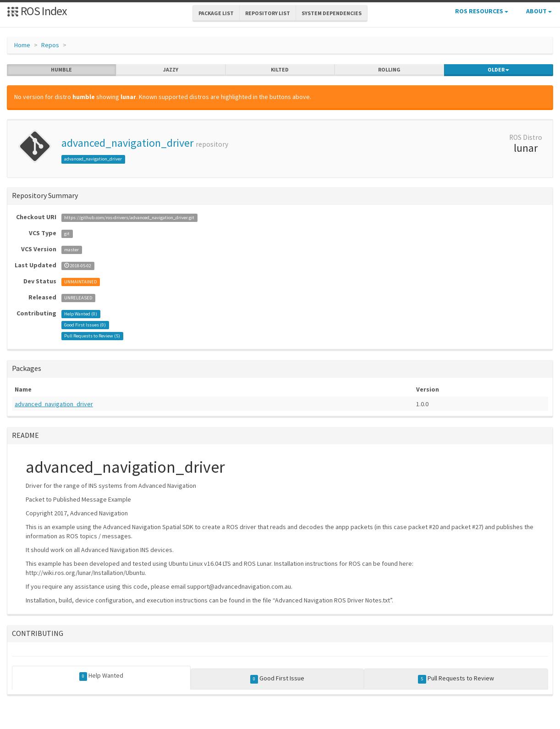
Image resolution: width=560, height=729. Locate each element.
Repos (50, 45)
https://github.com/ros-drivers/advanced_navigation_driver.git (129, 218)
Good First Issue (277, 679)
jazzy (171, 70)
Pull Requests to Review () (92, 336)
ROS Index (37, 11)
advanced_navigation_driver (127, 143)
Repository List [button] (268, 13)
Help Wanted (102, 676)
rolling (389, 70)
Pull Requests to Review (456, 679)
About (539, 11)
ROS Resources (482, 11)
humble (61, 70)
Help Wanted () (81, 314)
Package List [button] (216, 13)
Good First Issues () (85, 325)
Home (22, 45)
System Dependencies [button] (332, 13)
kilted (280, 70)
